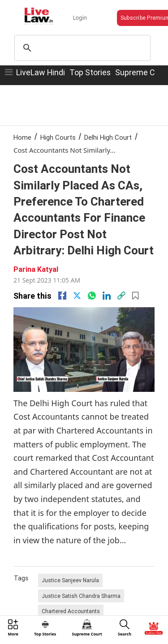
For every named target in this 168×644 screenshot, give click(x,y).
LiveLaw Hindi (41, 72)
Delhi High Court (108, 137)
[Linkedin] (107, 296)
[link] (121, 296)
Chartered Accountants (71, 611)
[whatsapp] (92, 296)
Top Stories (90, 72)
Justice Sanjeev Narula (70, 580)
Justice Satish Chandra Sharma (81, 596)
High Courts (58, 137)
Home (22, 137)
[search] (81, 48)
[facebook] (62, 296)
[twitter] (77, 296)
